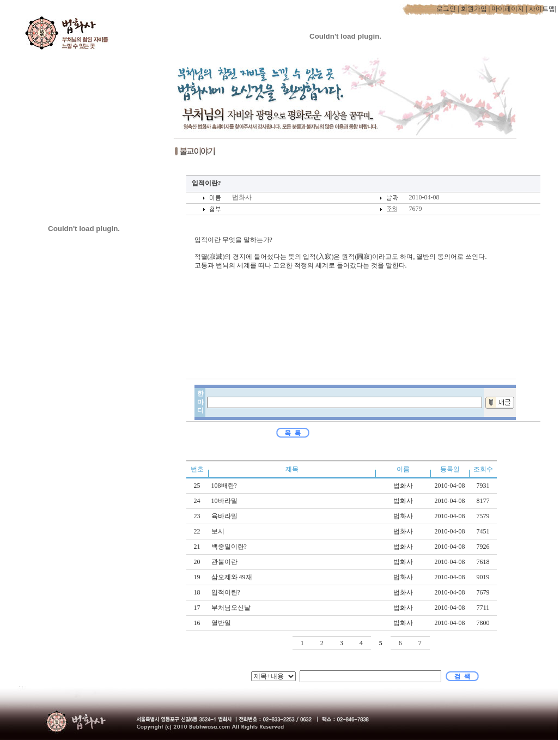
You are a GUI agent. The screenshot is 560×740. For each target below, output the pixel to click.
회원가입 (474, 9)
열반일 (222, 623)
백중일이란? (230, 547)
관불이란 (225, 562)
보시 (219, 531)
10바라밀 (225, 501)
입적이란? (227, 592)
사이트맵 (542, 9)
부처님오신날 (232, 608)
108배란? (225, 486)
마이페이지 (508, 9)
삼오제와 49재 (233, 577)
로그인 (446, 9)
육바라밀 (225, 516)
